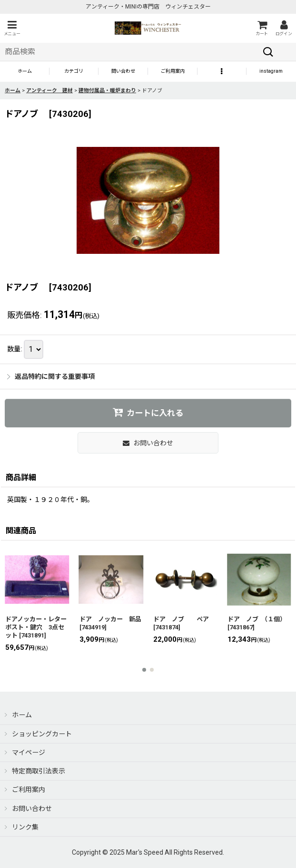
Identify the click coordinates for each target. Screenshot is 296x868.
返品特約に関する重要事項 (51, 376)
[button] (12, 28)
